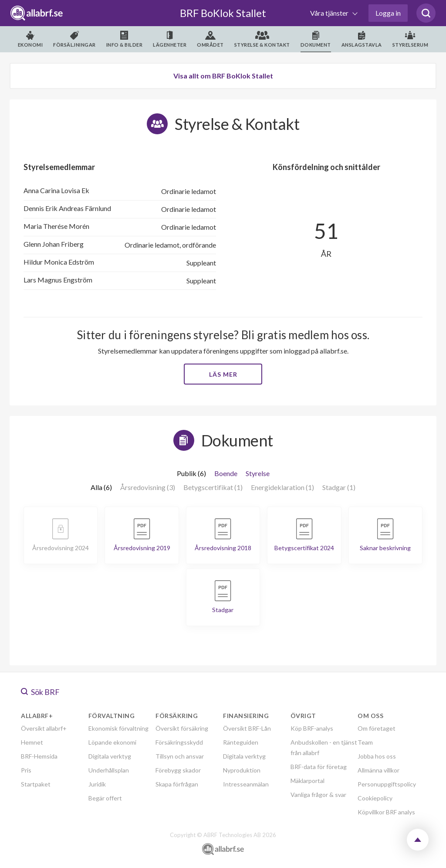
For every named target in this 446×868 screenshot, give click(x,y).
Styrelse (258, 473)
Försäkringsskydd (179, 742)
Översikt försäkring (182, 728)
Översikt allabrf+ (44, 728)
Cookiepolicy (375, 798)
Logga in (388, 13)
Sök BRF (40, 692)
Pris (26, 770)
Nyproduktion (242, 770)
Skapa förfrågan (177, 784)
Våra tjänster (330, 13)
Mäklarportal (307, 781)
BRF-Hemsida (39, 756)
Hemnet (32, 742)
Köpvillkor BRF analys (386, 812)
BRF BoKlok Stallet (223, 13)
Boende (226, 473)
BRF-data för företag (319, 767)
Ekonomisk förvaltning (118, 728)
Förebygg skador (178, 770)
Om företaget (377, 728)
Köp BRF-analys (312, 728)
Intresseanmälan (246, 784)
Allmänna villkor (378, 770)
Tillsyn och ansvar (180, 756)
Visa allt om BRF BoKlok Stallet (223, 76)
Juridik (97, 784)
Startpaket (36, 784)
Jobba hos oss (377, 756)
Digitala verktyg (110, 756)
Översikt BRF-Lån (247, 728)
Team (365, 742)
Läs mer (223, 374)
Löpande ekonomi (112, 742)
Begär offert (105, 798)
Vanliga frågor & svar (318, 795)
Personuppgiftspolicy (387, 784)
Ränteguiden (241, 742)
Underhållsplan (109, 770)
